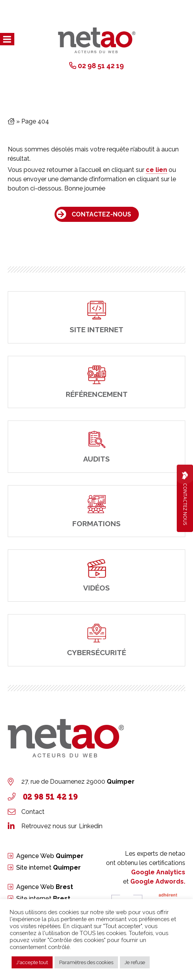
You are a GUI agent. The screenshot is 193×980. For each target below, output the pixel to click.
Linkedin (91, 826)
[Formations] (96, 511)
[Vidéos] (96, 576)
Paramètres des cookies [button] (86, 962)
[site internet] (96, 317)
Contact (33, 812)
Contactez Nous (185, 498)
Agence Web (50, 856)
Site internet (49, 868)
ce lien (156, 170)
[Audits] (96, 447)
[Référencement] (96, 382)
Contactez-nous (101, 214)
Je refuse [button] (135, 962)
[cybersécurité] (96, 640)
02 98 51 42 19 (101, 66)
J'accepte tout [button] (32, 962)
